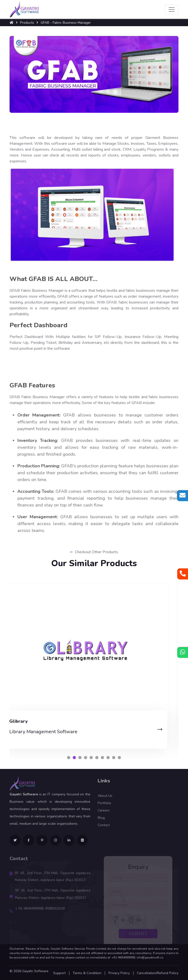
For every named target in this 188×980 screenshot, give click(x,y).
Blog (101, 820)
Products (27, 23)
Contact (104, 828)
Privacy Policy (119, 973)
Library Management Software (52, 732)
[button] (69, 758)
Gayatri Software (35, 971)
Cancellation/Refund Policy (158, 973)
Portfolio (104, 806)
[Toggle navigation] (172, 10)
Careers (104, 813)
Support (59, 973)
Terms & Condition (87, 973)
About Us (105, 798)
